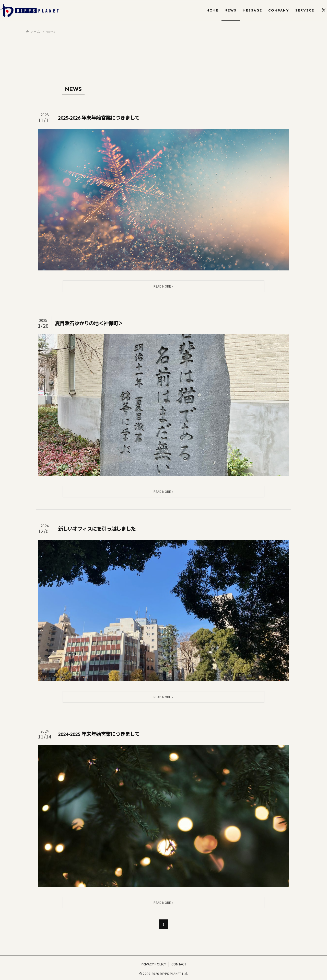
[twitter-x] (324, 10)
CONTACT (179, 964)
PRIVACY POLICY (153, 964)
